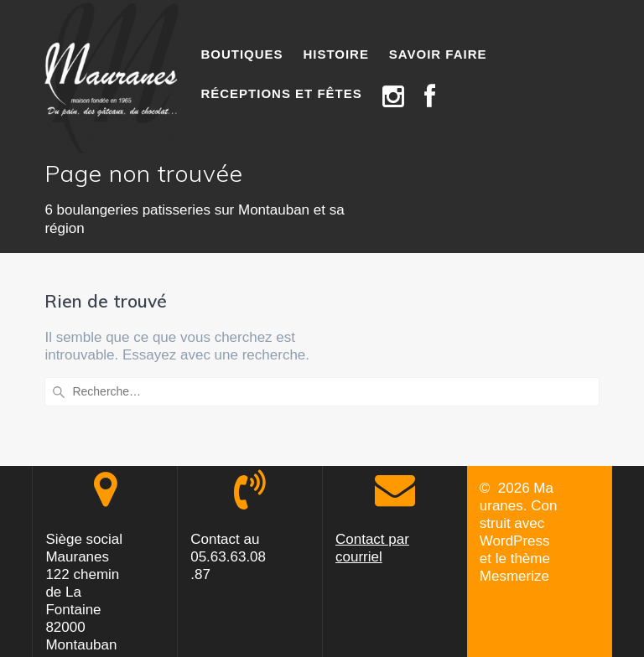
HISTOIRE (336, 54)
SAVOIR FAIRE (438, 54)
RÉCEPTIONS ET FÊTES (281, 93)
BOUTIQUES (241, 54)
